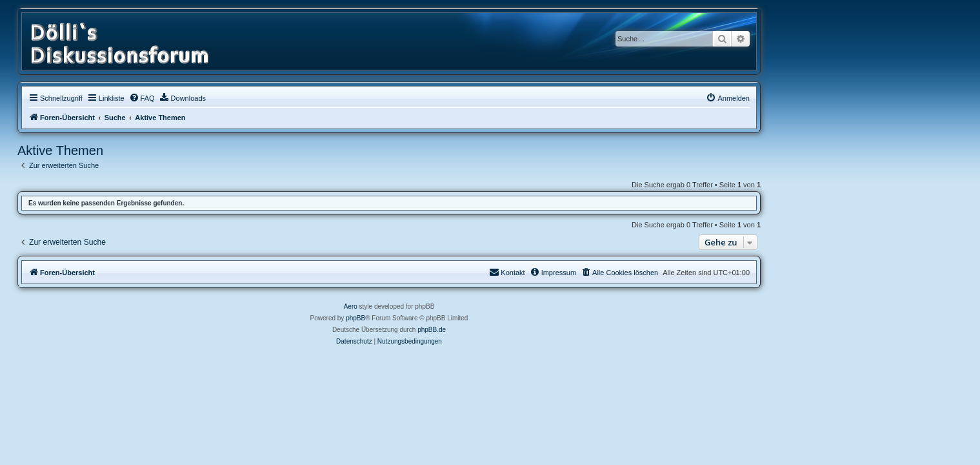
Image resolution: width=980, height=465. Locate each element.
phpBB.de (533, 330)
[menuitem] (243, 98)
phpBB (457, 318)
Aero (451, 306)
